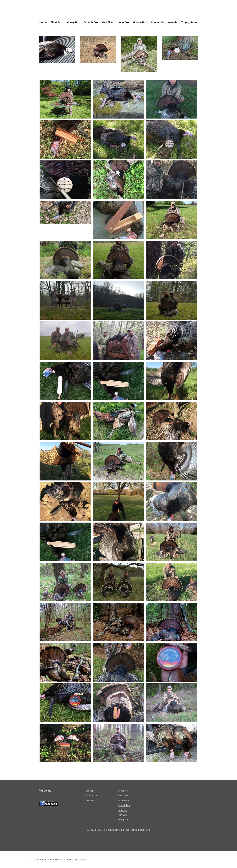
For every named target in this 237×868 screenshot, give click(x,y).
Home (43, 22)
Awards (173, 22)
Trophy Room (189, 22)
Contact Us (158, 22)
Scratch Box (91, 22)
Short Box (57, 22)
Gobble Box (140, 22)
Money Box (73, 22)
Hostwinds (81, 860)
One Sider (108, 22)
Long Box (123, 22)
